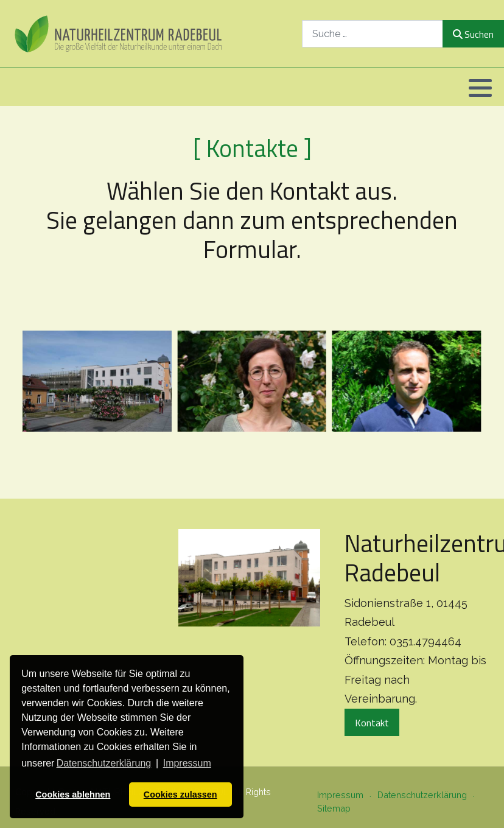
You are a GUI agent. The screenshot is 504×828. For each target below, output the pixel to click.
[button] (480, 88)
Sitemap (334, 808)
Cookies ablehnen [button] (73, 795)
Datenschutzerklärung (422, 795)
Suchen (473, 34)
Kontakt (372, 723)
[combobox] (373, 34)
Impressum (340, 795)
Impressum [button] (187, 763)
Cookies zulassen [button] (180, 795)
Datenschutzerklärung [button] (104, 763)
